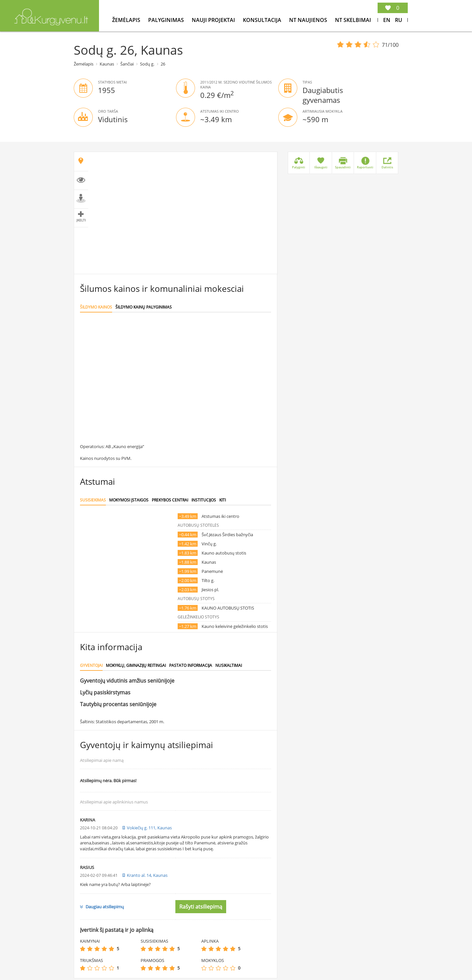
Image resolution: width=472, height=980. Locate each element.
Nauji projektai (214, 20)
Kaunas (107, 64)
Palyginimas (167, 20)
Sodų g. (147, 64)
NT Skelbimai (353, 20)
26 (163, 64)
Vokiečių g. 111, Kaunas (149, 828)
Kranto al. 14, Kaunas (147, 875)
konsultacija (263, 20)
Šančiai (127, 64)
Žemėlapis (127, 20)
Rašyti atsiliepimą (201, 907)
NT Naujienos (309, 20)
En (387, 20)
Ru (399, 20)
